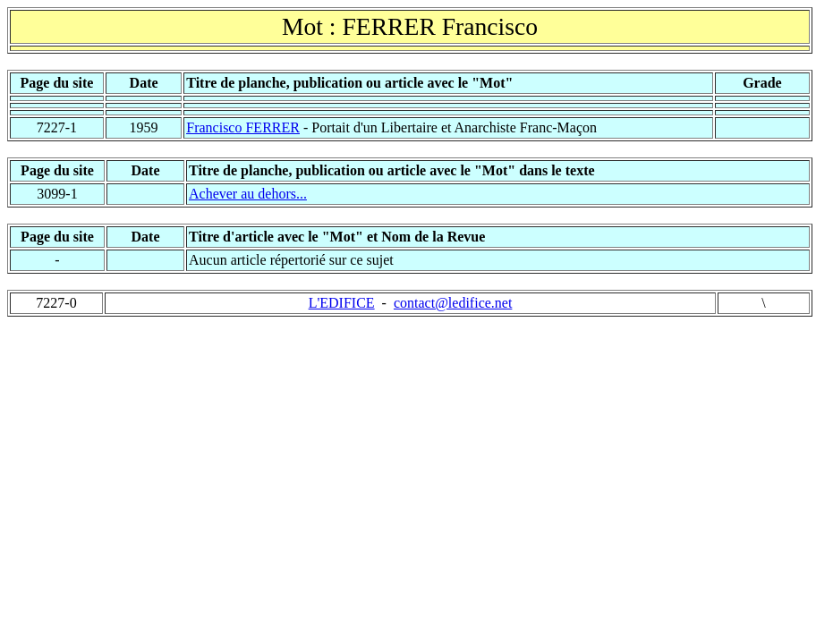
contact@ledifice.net (453, 303)
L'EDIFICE (342, 303)
